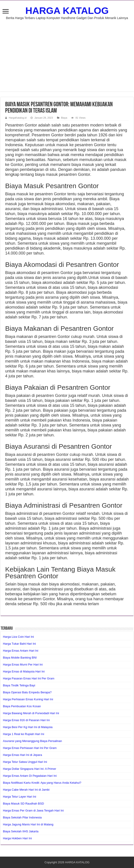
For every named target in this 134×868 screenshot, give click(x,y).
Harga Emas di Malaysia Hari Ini (24, 671)
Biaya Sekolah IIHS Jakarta (21, 831)
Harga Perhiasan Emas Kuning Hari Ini (28, 699)
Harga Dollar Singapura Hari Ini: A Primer (30, 769)
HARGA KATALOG (67, 11)
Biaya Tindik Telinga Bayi (19, 685)
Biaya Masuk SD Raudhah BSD (23, 804)
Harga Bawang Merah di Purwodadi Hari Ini (31, 713)
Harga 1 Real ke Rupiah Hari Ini (24, 734)
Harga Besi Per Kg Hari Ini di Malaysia (28, 727)
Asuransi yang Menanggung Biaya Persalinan (32, 741)
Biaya (64, 118)
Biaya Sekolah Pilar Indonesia (22, 817)
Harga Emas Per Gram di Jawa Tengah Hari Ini (33, 810)
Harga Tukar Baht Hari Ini (19, 644)
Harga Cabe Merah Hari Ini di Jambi (26, 790)
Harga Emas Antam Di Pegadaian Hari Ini (30, 776)
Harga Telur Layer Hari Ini (20, 797)
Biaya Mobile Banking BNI (20, 658)
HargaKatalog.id (18, 118)
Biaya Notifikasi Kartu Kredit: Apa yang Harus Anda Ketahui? (42, 783)
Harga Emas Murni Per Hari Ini (23, 665)
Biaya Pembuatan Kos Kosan (22, 706)
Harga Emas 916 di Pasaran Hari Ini (26, 720)
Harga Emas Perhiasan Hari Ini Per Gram (30, 748)
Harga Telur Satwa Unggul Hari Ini (25, 762)
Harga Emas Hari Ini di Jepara (22, 755)
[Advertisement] (67, 53)
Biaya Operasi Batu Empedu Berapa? (27, 692)
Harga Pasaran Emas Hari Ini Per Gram (29, 678)
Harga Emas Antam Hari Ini (21, 651)
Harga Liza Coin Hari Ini (18, 637)
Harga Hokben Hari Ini (17, 838)
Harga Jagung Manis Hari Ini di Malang (28, 824)
